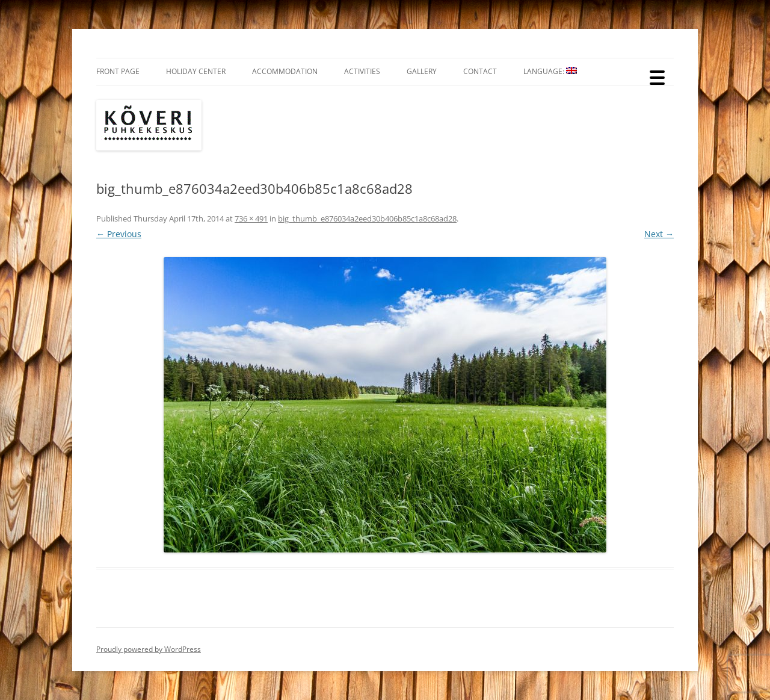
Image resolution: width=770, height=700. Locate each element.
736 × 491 (251, 218)
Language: (550, 71)
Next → (659, 234)
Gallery (422, 71)
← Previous (119, 234)
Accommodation (285, 71)
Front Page (118, 71)
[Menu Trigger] (657, 77)
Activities (362, 71)
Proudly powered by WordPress (149, 649)
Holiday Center (196, 71)
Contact (480, 71)
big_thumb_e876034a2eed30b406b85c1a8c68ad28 (367, 218)
